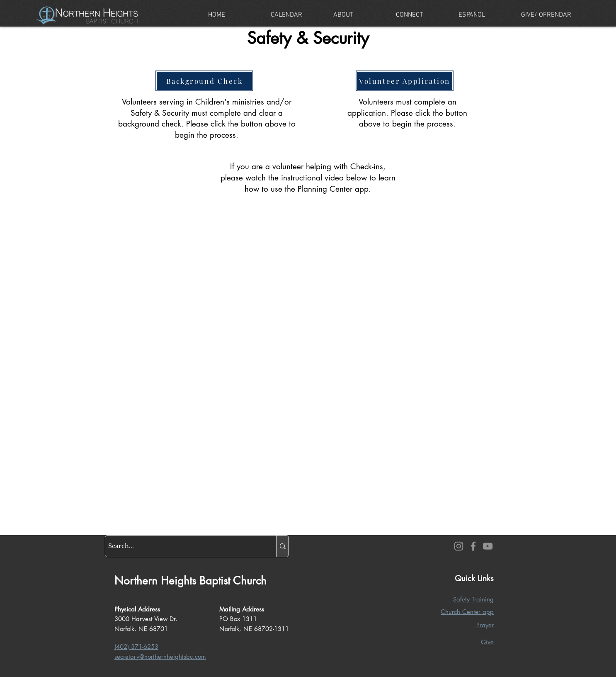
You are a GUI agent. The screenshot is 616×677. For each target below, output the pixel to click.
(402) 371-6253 (136, 647)
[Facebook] (473, 546)
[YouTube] (488, 546)
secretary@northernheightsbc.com (160, 656)
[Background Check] (204, 81)
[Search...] (184, 546)
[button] (358, 15)
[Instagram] (459, 546)
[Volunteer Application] (405, 81)
